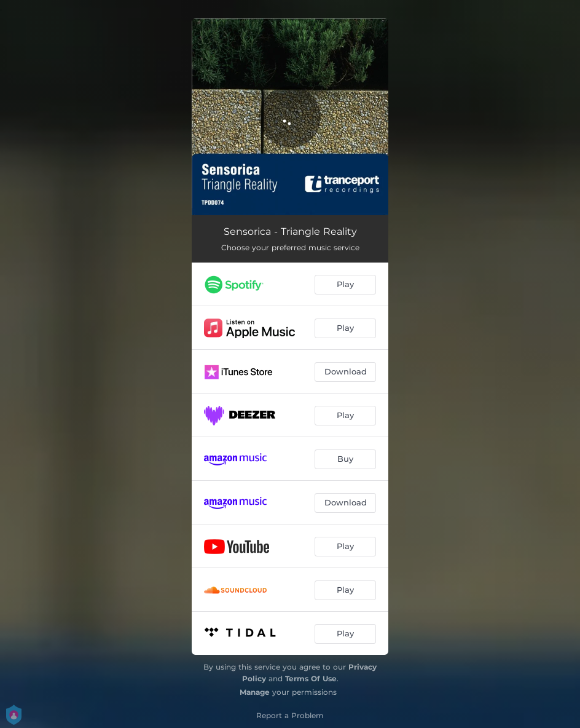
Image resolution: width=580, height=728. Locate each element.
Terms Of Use (311, 679)
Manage (255, 692)
